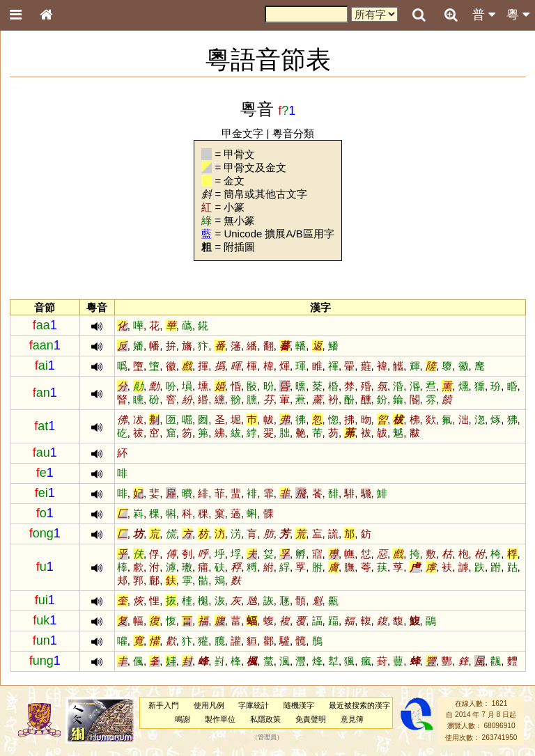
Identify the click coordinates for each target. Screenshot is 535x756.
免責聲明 (311, 719)
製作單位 (220, 719)
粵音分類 (293, 133)
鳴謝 (183, 719)
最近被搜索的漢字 (359, 705)
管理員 (267, 737)
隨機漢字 (299, 705)
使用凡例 (209, 705)
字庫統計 (254, 705)
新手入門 (164, 705)
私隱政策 (265, 719)
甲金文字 (242, 133)
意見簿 (352, 719)
